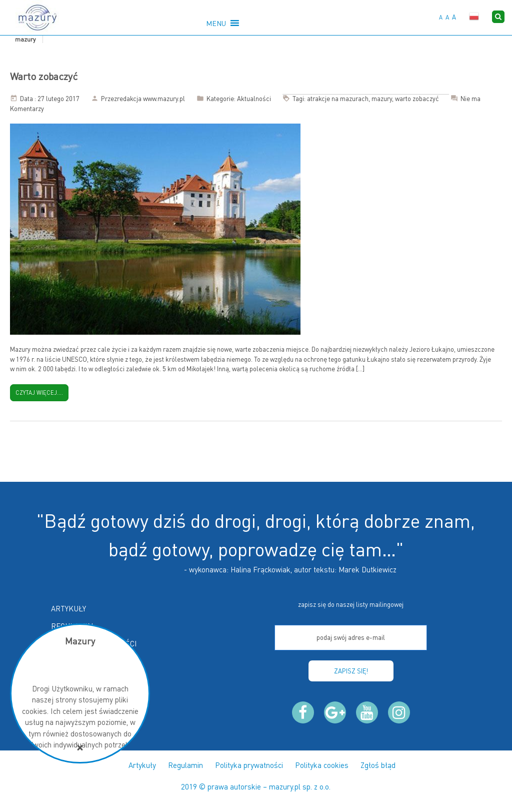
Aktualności (254, 99)
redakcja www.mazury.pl (151, 99)
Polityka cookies (322, 765)
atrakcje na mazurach (338, 99)
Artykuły (68, 608)
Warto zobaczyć (44, 76)
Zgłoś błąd (378, 765)
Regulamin (185, 765)
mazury (382, 99)
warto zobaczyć (417, 99)
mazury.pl (285, 786)
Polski (474, 17)
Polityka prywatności (249, 765)
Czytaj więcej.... (39, 393)
